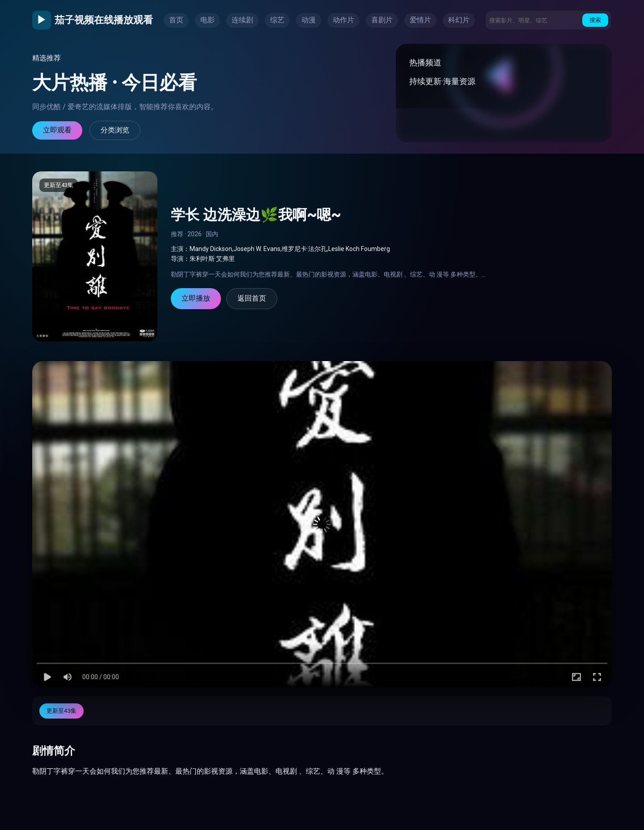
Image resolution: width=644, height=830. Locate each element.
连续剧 (242, 20)
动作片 (343, 20)
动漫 (309, 20)
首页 (176, 20)
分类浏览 (115, 130)
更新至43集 (61, 711)
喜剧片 (382, 20)
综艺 (277, 20)
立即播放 (196, 298)
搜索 (595, 20)
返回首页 (252, 298)
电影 (208, 20)
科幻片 (459, 20)
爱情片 (420, 20)
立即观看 (57, 130)
